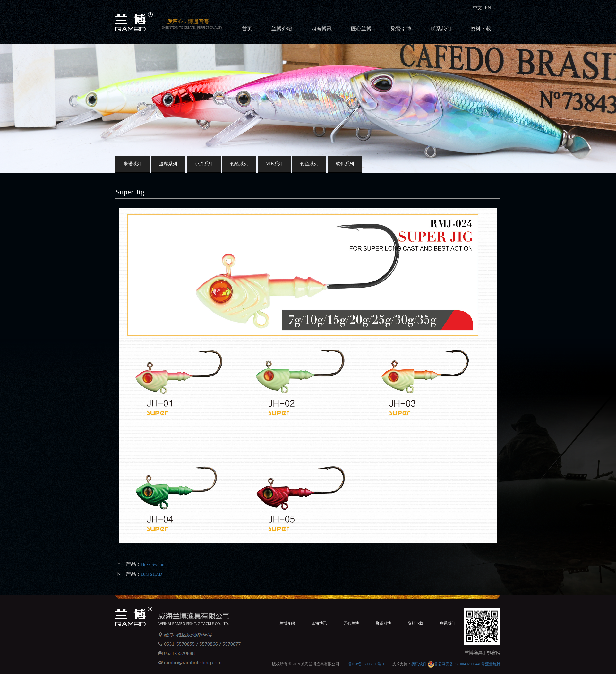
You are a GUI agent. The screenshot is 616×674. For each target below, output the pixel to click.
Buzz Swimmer (155, 564)
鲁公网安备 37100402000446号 (456, 664)
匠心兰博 (361, 29)
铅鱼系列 (309, 164)
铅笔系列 (239, 164)
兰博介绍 (282, 29)
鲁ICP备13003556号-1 (366, 664)
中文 (478, 8)
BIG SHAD (152, 574)
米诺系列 (133, 164)
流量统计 (493, 664)
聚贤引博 (401, 29)
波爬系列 (168, 164)
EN (487, 8)
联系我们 (441, 29)
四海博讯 (321, 29)
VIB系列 (274, 164)
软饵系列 (345, 164)
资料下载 (481, 29)
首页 (247, 29)
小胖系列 (204, 164)
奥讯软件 (419, 664)
